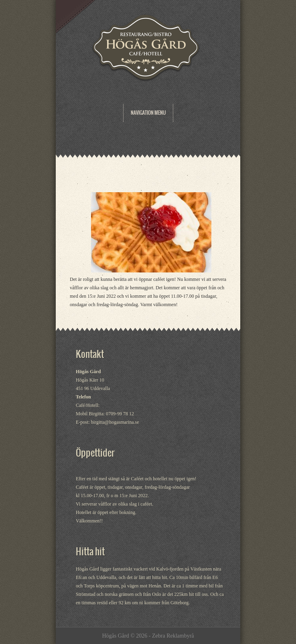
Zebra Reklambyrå (173, 636)
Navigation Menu (148, 113)
